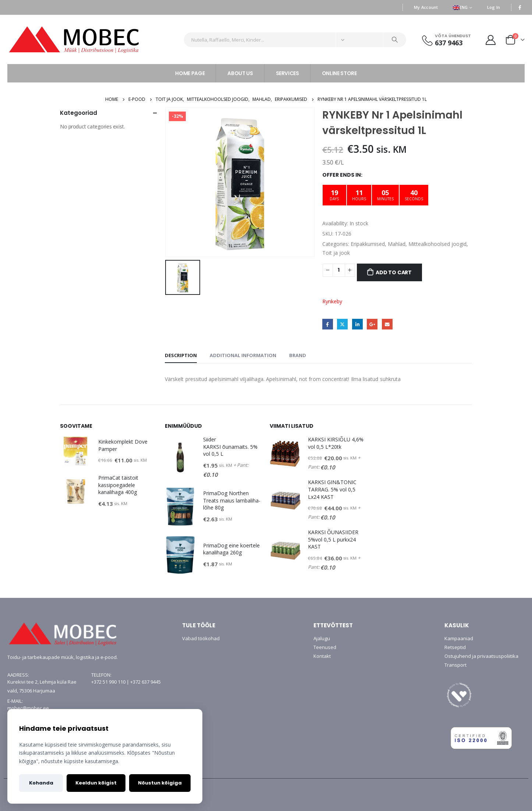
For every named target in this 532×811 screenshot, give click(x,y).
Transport (455, 665)
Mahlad (397, 244)
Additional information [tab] (243, 355)
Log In (494, 7)
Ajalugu (322, 638)
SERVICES (288, 73)
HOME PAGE (190, 73)
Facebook (328, 324)
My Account (426, 7)
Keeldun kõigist (96, 783)
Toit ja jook (336, 253)
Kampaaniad (459, 638)
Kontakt (322, 656)
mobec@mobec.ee (28, 708)
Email (387, 324)
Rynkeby (332, 301)
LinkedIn (357, 324)
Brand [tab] (298, 355)
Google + (372, 324)
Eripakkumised (368, 244)
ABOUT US (240, 73)
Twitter (342, 324)
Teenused (325, 647)
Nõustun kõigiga (160, 783)
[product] (75, 451)
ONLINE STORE (339, 73)
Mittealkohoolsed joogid (437, 244)
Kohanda (41, 783)
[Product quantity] (339, 270)
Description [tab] (181, 355)
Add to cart (394, 272)
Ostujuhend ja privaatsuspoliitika (481, 656)
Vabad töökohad (201, 638)
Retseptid (455, 647)
